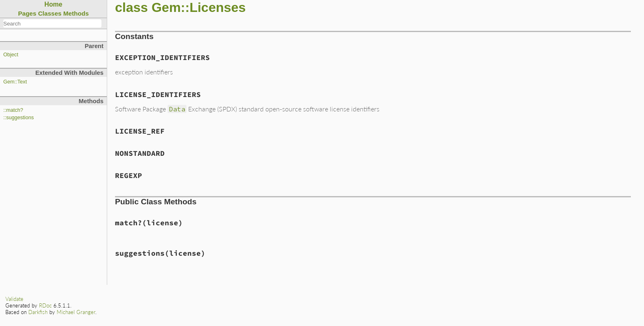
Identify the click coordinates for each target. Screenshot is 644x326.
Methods (76, 13)
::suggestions (18, 118)
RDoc (45, 305)
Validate (14, 299)
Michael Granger (76, 312)
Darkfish (38, 312)
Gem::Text (15, 82)
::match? (13, 110)
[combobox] (52, 23)
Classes (50, 13)
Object (11, 55)
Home (53, 4)
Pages (27, 13)
